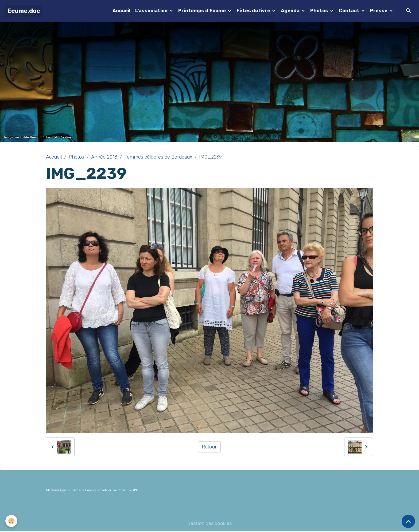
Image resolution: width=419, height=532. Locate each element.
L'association (152, 11)
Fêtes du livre (254, 11)
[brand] (24, 11)
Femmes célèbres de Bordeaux (158, 157)
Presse (379, 11)
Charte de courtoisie (112, 490)
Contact (350, 11)
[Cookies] (11, 521)
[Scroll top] (408, 521)
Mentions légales (58, 490)
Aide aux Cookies (84, 490)
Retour (209, 447)
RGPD (134, 490)
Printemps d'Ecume (203, 11)
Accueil (121, 11)
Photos (320, 11)
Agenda (291, 11)
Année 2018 (104, 157)
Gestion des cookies (210, 523)
